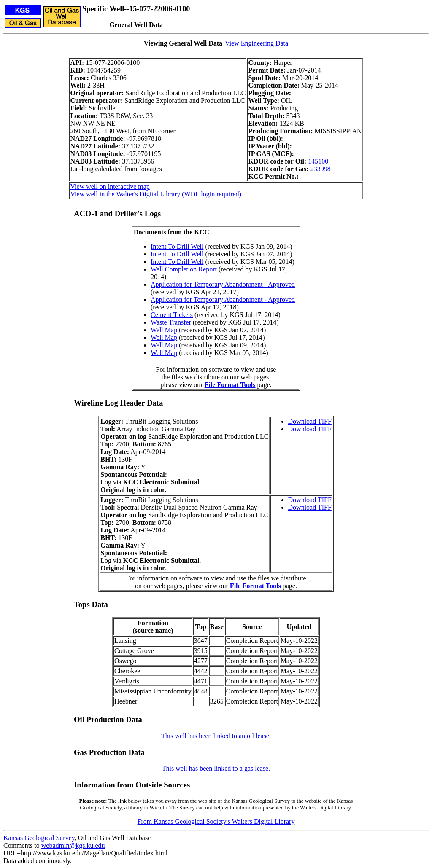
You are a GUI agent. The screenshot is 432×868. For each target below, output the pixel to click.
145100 (318, 161)
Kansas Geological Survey (39, 838)
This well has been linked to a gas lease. (216, 768)
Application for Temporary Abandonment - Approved (223, 284)
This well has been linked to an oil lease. (216, 736)
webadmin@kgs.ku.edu (73, 845)
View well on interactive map (110, 187)
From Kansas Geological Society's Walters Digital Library (216, 821)
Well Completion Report (184, 269)
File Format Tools (230, 385)
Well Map (164, 330)
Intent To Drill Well (177, 246)
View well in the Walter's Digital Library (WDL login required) (155, 194)
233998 (321, 169)
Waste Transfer (171, 322)
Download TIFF (310, 421)
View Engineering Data (256, 43)
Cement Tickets (172, 315)
